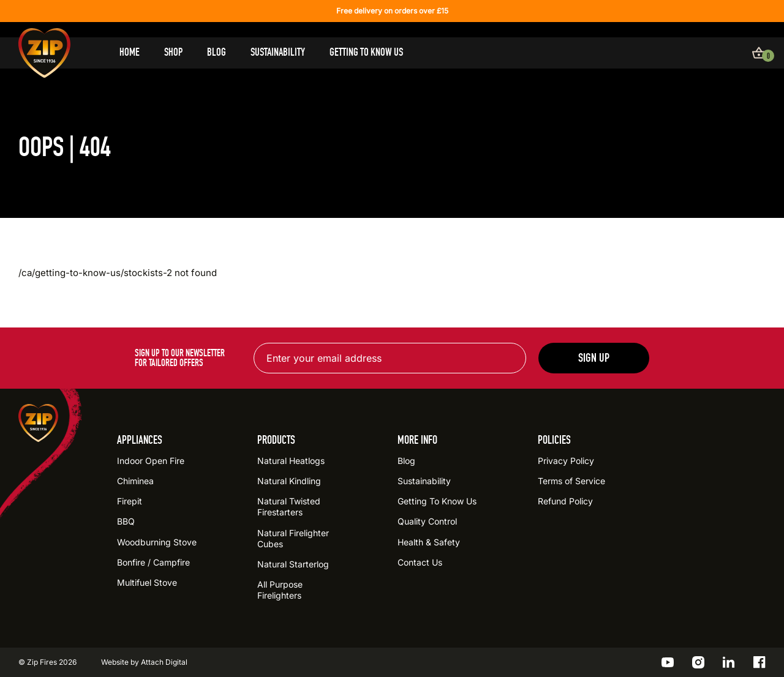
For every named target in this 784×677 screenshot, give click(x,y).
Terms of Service (571, 481)
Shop (173, 52)
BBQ (126, 521)
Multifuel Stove (147, 582)
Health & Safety (429, 542)
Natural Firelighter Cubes (293, 538)
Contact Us (420, 562)
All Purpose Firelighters (280, 590)
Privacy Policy (566, 461)
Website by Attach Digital (144, 662)
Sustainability (278, 52)
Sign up (594, 358)
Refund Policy (565, 501)
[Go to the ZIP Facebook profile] (759, 662)
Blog (217, 52)
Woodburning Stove (157, 542)
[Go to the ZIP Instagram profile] (698, 662)
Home (130, 52)
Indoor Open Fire (151, 461)
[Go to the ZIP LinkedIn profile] (729, 662)
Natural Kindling (289, 481)
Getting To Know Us (366, 52)
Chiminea (135, 481)
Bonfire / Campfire (153, 562)
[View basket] (759, 53)
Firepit (130, 501)
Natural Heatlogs (291, 461)
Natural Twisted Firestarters (289, 507)
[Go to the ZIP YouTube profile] (668, 662)
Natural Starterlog (293, 564)
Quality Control (427, 521)
